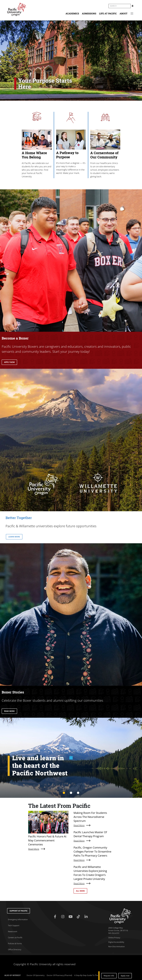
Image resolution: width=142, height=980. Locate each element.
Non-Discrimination (116, 947)
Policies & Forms (15, 944)
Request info (109, 976)
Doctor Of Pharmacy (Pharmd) (59, 975)
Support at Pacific (19, 911)
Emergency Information (18, 919)
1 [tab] (64, 793)
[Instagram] (63, 917)
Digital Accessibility (116, 942)
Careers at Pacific (15, 938)
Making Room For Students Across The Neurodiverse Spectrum (90, 817)
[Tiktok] (79, 917)
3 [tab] (78, 793)
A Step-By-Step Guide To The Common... (91, 975)
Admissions (89, 13)
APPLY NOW (9, 362)
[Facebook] (55, 917)
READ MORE (9, 711)
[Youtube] (71, 917)
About (124, 13)
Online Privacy (114, 938)
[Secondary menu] (132, 13)
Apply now (125, 976)
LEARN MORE (14, 537)
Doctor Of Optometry (36, 975)
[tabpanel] (71, 758)
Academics (72, 13)
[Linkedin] (87, 917)
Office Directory (15, 950)
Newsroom (13, 932)
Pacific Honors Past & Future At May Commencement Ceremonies (47, 840)
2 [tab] (71, 793)
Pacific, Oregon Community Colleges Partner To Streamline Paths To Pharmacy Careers (92, 851)
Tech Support (14, 925)
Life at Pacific (108, 13)
